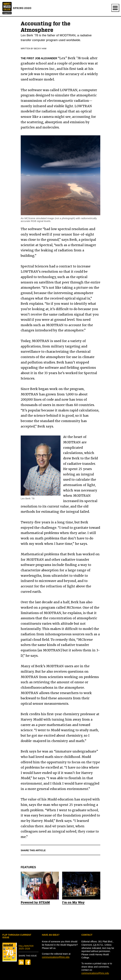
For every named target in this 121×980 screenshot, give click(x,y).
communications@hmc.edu (56, 957)
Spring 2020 (22, 8)
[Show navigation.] (115, 8)
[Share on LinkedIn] (21, 964)
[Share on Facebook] (28, 964)
